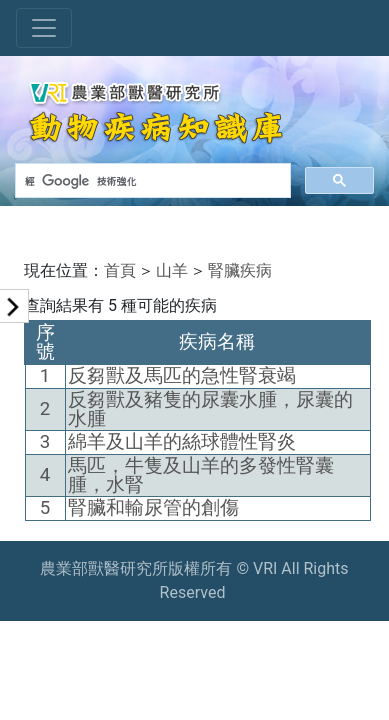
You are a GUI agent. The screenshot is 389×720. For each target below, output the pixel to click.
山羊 (172, 270)
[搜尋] (151, 181)
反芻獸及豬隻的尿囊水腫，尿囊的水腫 (210, 409)
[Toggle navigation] (44, 28)
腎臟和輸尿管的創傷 (153, 508)
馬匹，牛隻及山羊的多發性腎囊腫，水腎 (201, 475)
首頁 (120, 270)
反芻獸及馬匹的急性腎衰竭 (182, 376)
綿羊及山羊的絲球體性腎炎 (182, 442)
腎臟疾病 (240, 270)
